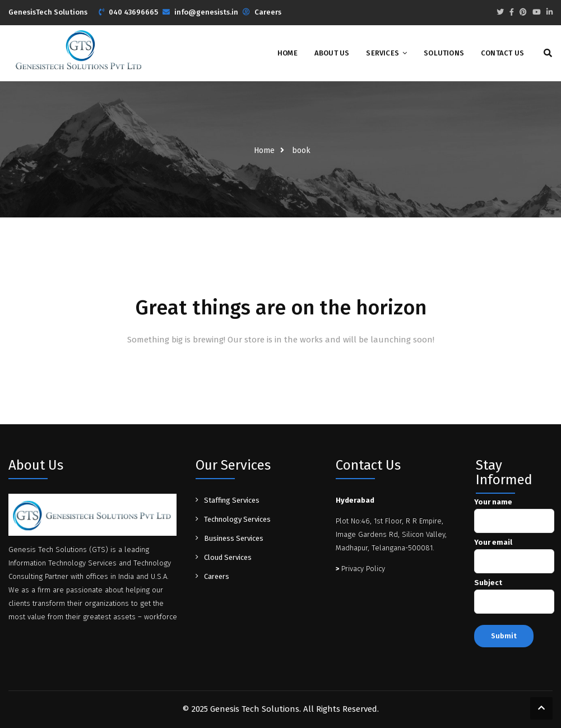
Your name (514, 512)
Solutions (444, 53)
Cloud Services (228, 557)
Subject (514, 592)
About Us (332, 53)
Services (382, 53)
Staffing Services (232, 500)
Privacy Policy (360, 569)
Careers (268, 12)
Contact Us (502, 53)
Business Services (234, 538)
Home (288, 53)
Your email (514, 552)
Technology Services (237, 519)
